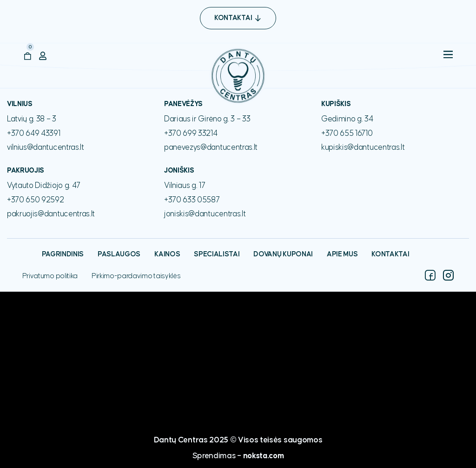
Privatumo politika (50, 276)
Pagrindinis (63, 254)
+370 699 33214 (191, 134)
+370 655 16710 (347, 134)
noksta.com (264, 456)
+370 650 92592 (36, 200)
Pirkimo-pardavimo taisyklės (136, 276)
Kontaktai (390, 254)
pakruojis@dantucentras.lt (51, 214)
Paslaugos (119, 254)
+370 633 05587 (192, 200)
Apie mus (342, 254)
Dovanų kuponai (283, 254)
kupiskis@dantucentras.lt (363, 147)
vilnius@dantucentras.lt (46, 147)
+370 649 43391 (34, 134)
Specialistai (217, 254)
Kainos (167, 254)
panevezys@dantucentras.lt (211, 147)
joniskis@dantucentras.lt (205, 214)
